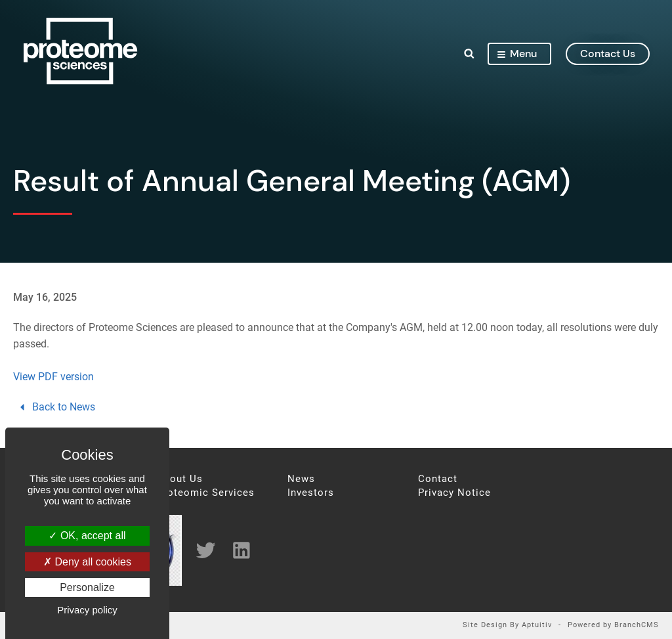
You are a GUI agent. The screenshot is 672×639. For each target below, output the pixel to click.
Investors (311, 493)
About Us (180, 479)
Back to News (56, 407)
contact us (605, 55)
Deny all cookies (87, 562)
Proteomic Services (206, 493)
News (301, 479)
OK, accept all (87, 536)
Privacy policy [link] (87, 610)
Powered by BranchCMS (613, 626)
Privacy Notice (454, 493)
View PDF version (53, 377)
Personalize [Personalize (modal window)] (87, 587)
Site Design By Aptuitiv (507, 626)
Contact (438, 479)
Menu (514, 55)
